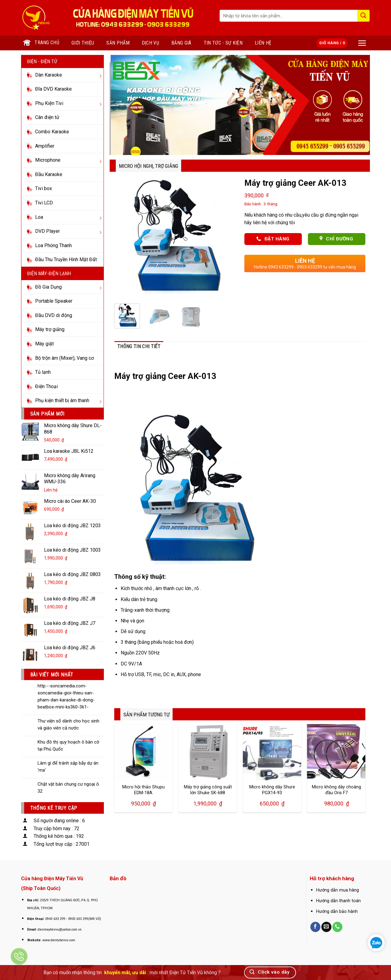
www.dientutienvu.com (59, 940)
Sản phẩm (118, 43)
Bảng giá (181, 43)
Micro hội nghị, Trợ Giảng (148, 166)
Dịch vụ (150, 43)
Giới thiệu (83, 43)
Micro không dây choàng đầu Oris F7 (336, 790)
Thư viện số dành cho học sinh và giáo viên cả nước (68, 724)
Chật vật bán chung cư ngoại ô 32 (68, 788)
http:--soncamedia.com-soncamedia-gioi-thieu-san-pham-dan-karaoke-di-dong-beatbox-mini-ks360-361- (66, 696)
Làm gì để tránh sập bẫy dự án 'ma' (68, 767)
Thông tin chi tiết (139, 346)
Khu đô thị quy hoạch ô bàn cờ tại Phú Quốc (68, 746)
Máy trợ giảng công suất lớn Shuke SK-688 (208, 790)
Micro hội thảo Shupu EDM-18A (143, 790)
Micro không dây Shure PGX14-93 (272, 790)
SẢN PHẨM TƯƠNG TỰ (146, 715)
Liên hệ (263, 43)
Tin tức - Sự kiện (223, 43)
